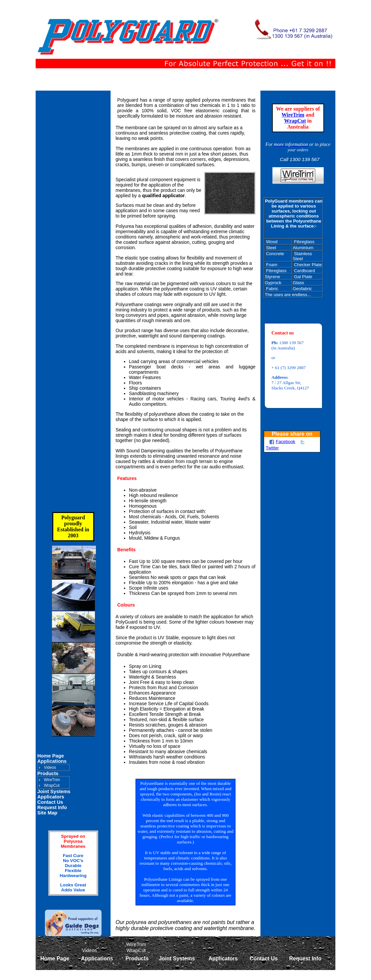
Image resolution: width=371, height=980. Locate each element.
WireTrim (293, 115)
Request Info (52, 807)
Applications (52, 761)
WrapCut (295, 121)
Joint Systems (54, 791)
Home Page (51, 756)
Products (48, 773)
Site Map (47, 813)
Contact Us (50, 802)
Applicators (51, 797)
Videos (50, 767)
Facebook (282, 442)
